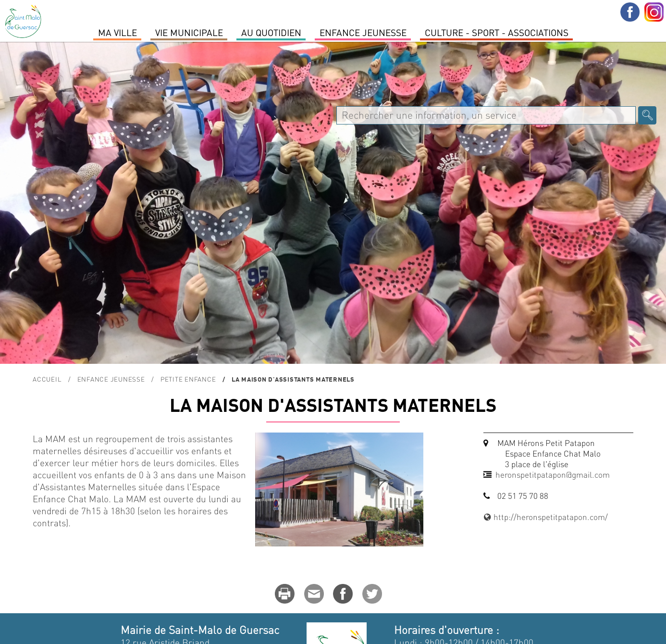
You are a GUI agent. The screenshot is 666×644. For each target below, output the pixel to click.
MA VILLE (117, 32)
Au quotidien (271, 32)
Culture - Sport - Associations (497, 32)
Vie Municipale (189, 32)
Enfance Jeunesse (363, 32)
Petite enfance (188, 379)
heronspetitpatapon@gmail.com (553, 474)
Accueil (47, 379)
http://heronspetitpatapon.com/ (546, 517)
